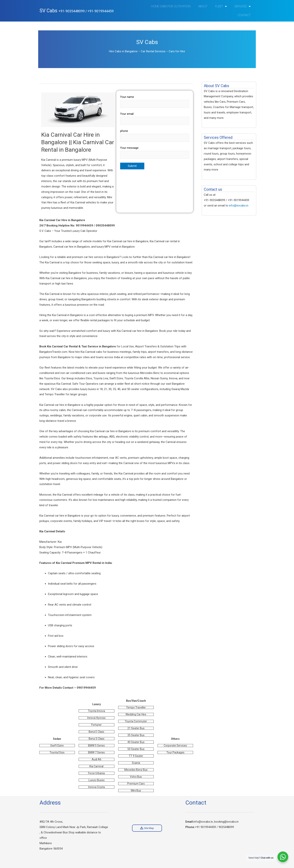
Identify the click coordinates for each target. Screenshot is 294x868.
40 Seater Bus (136, 742)
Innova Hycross (96, 718)
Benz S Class (97, 739)
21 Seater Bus (136, 728)
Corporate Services (175, 746)
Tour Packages (175, 752)
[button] (147, 828)
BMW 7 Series (96, 752)
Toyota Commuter (136, 721)
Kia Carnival (96, 766)
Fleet (221, 6)
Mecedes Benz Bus (136, 770)
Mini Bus (136, 791)
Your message (155, 152)
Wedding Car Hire (136, 714)
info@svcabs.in (239, 206)
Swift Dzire (57, 746)
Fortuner (97, 725)
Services (243, 6)
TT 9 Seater (136, 756)
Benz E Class (96, 732)
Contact (244, 15)
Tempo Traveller (136, 707)
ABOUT (203, 6)
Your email (155, 118)
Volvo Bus (136, 777)
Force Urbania (96, 773)
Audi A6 (97, 759)
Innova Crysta (97, 787)
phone (155, 136)
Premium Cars (136, 784)
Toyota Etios (57, 752)
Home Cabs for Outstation (171, 6)
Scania (136, 763)
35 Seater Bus (136, 735)
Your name (155, 102)
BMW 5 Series (96, 746)
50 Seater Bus (136, 749)
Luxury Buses (97, 780)
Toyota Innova (96, 711)
